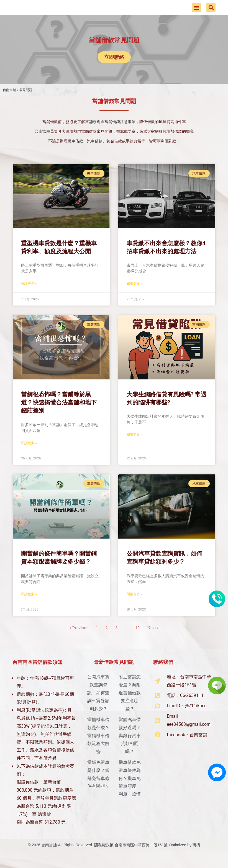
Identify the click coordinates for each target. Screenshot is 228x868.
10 (138, 638)
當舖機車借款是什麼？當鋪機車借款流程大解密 (98, 746)
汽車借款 (95, 152)
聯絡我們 (163, 673)
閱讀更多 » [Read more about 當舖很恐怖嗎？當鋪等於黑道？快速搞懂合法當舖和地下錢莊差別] (29, 454)
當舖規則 (93, 133)
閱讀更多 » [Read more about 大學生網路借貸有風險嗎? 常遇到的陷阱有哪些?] (135, 446)
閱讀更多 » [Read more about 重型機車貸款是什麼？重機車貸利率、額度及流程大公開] (29, 295)
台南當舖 (9, 101)
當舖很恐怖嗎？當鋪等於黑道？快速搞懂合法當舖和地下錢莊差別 (59, 413)
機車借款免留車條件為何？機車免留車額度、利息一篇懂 (130, 789)
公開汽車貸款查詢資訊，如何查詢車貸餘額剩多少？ (98, 704)
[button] (196, 13)
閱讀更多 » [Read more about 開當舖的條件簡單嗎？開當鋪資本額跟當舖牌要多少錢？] (29, 605)
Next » (153, 638)
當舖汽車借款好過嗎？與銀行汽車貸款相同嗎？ (130, 746)
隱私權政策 (104, 856)
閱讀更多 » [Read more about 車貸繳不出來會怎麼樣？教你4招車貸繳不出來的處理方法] (135, 295)
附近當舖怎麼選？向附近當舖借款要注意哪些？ (130, 704)
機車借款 (75, 152)
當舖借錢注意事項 (120, 133)
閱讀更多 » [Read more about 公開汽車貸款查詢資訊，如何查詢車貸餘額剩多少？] (135, 605)
